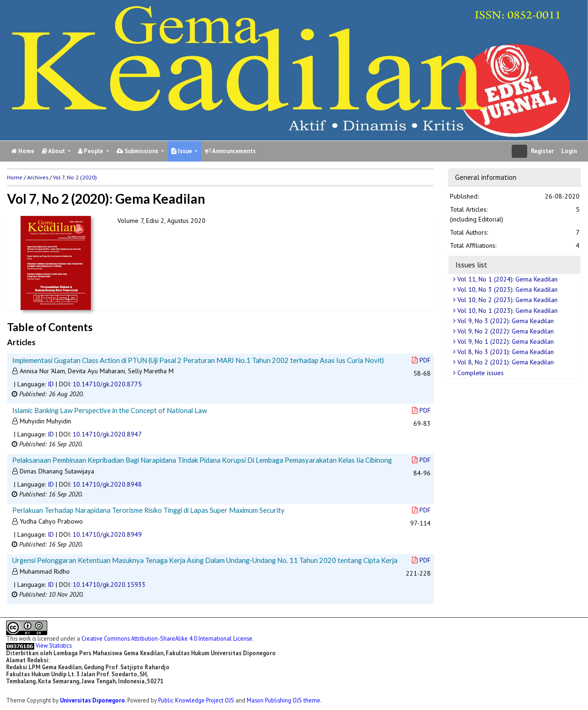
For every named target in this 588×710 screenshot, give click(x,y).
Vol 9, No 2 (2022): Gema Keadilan (505, 331)
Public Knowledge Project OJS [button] (196, 700)
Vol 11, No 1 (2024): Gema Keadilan (507, 279)
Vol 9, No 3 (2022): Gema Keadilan (505, 321)
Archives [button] (38, 177)
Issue (182, 151)
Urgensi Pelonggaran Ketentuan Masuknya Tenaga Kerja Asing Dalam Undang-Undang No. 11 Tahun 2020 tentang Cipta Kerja (205, 560)
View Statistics (54, 645)
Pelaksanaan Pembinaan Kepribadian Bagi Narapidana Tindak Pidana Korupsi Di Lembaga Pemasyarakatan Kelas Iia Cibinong (202, 460)
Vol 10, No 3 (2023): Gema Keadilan (507, 289)
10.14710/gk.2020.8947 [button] (107, 434)
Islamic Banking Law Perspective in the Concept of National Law (110, 410)
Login (569, 151)
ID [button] (51, 384)
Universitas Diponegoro (92, 700)
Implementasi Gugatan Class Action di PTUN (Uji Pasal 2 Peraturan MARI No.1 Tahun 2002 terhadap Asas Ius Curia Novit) (198, 360)
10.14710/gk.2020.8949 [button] (107, 534)
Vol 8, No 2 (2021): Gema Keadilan (505, 362)
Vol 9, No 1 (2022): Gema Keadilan (505, 341)
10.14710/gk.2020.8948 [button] (107, 484)
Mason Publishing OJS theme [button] (283, 700)
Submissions (138, 151)
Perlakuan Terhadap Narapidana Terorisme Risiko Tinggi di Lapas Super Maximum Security (148, 510)
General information (486, 177)
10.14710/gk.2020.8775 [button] (107, 384)
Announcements (230, 151)
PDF (421, 360)
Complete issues (480, 373)
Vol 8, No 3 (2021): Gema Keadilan (505, 352)
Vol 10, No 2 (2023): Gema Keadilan (507, 300)
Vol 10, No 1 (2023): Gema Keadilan (507, 311)
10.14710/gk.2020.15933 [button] (109, 584)
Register (542, 151)
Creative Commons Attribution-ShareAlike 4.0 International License (167, 638)
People (91, 151)
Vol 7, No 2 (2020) (75, 177)
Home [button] (15, 177)
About (54, 151)
